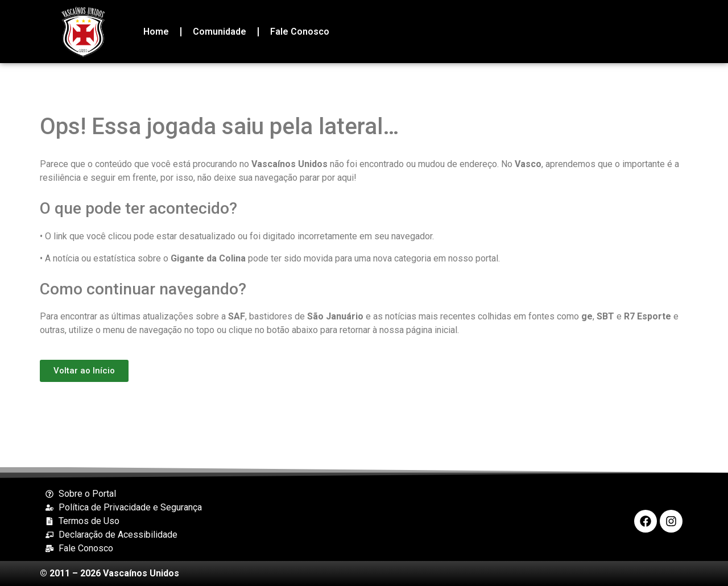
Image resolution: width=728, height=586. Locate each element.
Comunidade (220, 32)
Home (156, 32)
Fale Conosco (300, 32)
